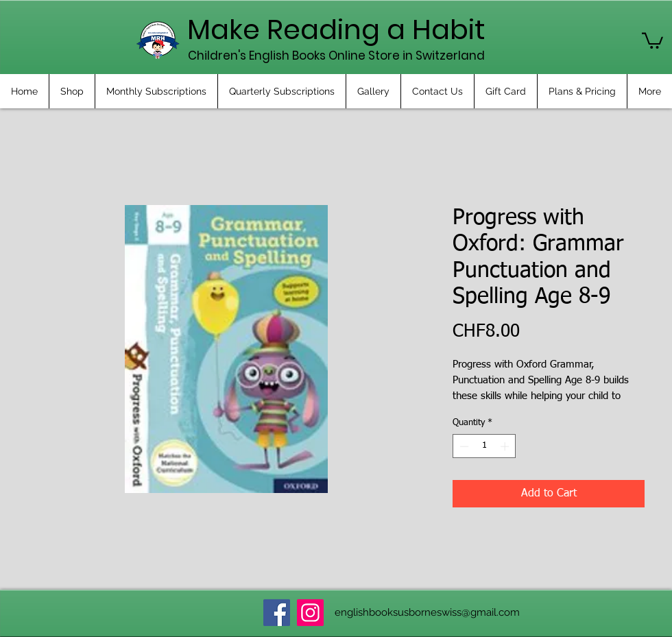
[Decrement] (463, 446)
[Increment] (506, 446)
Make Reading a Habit (336, 29)
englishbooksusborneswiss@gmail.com (427, 612)
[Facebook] (277, 613)
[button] (652, 40)
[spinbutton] (484, 446)
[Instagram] (310, 613)
